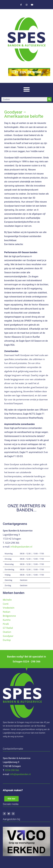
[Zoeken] (49, 99)
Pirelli (6, 624)
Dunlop (7, 640)
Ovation (7, 632)
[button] (27, 89)
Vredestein (9, 608)
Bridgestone (9, 616)
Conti (6, 604)
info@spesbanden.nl (21, 547)
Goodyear (8, 636)
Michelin (7, 600)
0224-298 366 (12, 770)
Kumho (7, 620)
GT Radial (8, 628)
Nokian (7, 612)
